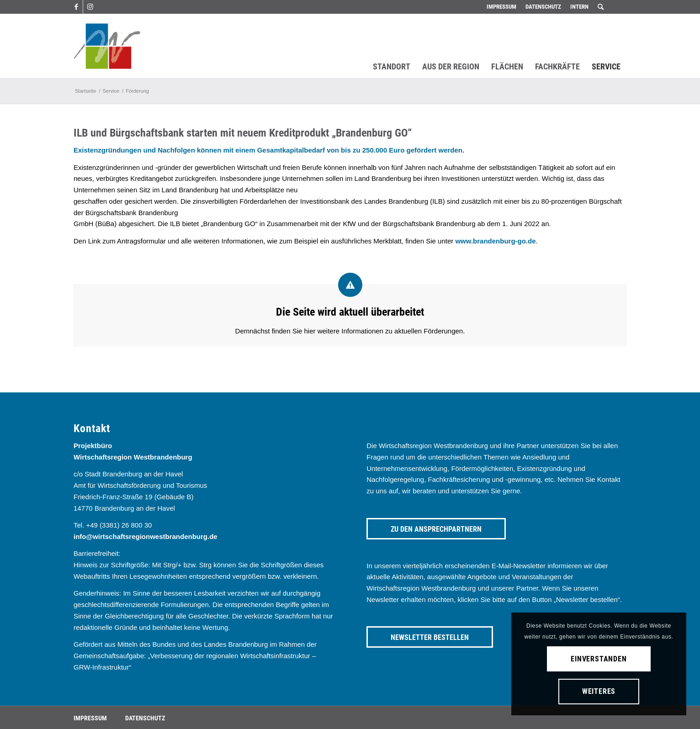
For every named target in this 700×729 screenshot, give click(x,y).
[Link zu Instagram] (90, 7)
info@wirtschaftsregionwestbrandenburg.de (146, 536)
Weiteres (599, 691)
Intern (579, 7)
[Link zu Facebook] (76, 7)
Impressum (501, 7)
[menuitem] (501, 7)
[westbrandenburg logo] (107, 46)
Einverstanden (599, 659)
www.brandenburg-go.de (495, 241)
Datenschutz (543, 7)
